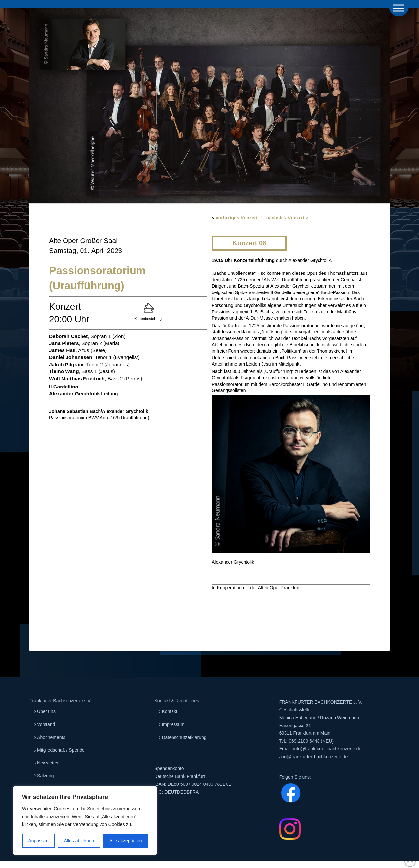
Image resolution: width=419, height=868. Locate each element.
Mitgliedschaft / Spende (59, 750)
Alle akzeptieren (126, 841)
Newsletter (46, 763)
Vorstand (44, 724)
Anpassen (38, 841)
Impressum (171, 724)
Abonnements (49, 737)
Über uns (45, 711)
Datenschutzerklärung (182, 737)
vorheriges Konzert (237, 218)
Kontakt (168, 711)
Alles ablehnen (79, 841)
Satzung (44, 776)
